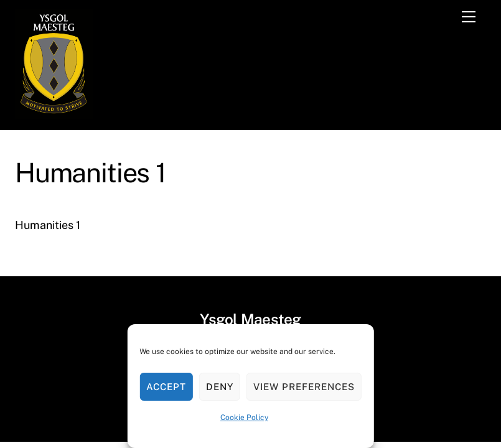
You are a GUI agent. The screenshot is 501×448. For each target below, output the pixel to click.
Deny (220, 387)
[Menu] (469, 17)
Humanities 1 (48, 225)
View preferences (304, 387)
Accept (166, 387)
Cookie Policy (244, 418)
